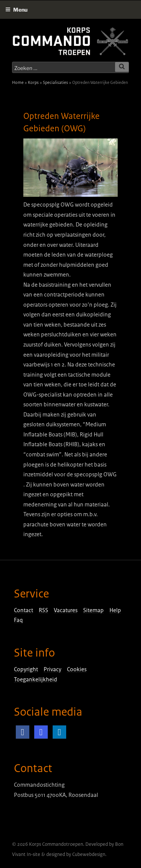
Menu (16, 10)
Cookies (77, 669)
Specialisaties (55, 82)
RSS (43, 610)
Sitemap (93, 610)
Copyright (26, 669)
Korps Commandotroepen (56, 844)
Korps (33, 82)
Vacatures (66, 610)
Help (115, 610)
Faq (18, 620)
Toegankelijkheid (36, 680)
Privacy (52, 669)
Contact (23, 610)
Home (18, 82)
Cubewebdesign (89, 854)
